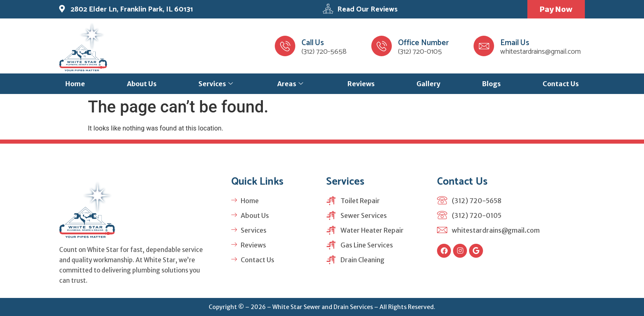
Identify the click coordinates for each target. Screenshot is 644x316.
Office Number (423, 43)
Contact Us (561, 84)
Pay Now (556, 9)
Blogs (491, 84)
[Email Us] (484, 46)
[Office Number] (382, 46)
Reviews (361, 84)
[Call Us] (285, 46)
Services (216, 84)
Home (75, 84)
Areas (290, 84)
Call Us (313, 43)
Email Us (515, 43)
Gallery (428, 84)
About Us (142, 84)
